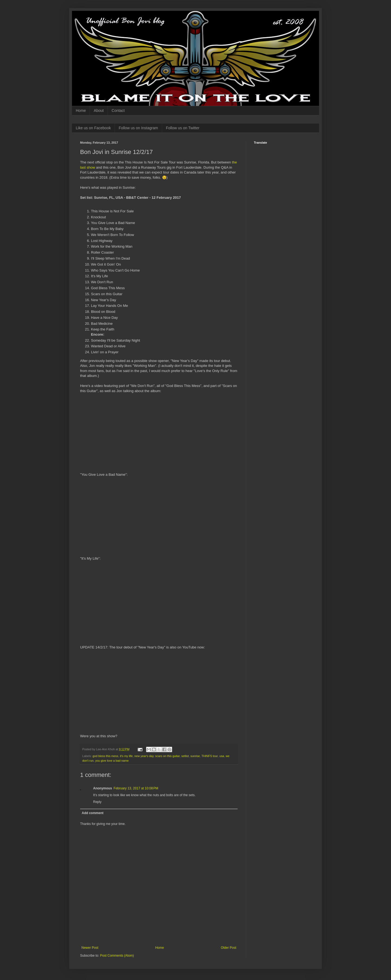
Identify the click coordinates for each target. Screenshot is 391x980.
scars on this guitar (168, 756)
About (99, 111)
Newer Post (90, 948)
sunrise (195, 756)
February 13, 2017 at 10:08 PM (136, 788)
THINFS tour (210, 756)
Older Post (228, 948)
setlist (185, 756)
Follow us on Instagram (138, 128)
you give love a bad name (112, 761)
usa (222, 756)
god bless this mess (105, 756)
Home (81, 111)
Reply (97, 802)
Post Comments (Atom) (117, 956)
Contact (118, 111)
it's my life (126, 756)
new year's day (144, 756)
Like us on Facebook (93, 128)
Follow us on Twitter (183, 128)
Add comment (93, 813)
